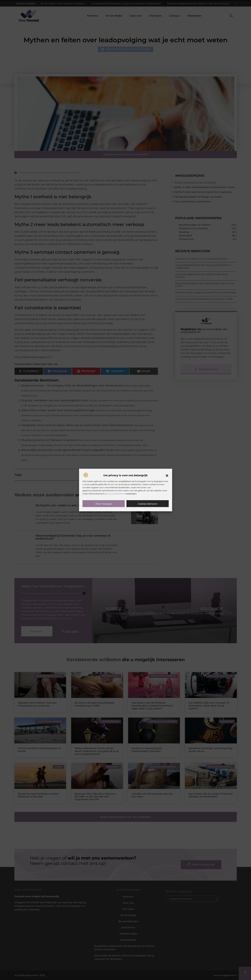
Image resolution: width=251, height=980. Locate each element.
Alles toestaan (104, 504)
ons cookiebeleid (116, 494)
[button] (167, 476)
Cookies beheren (148, 504)
